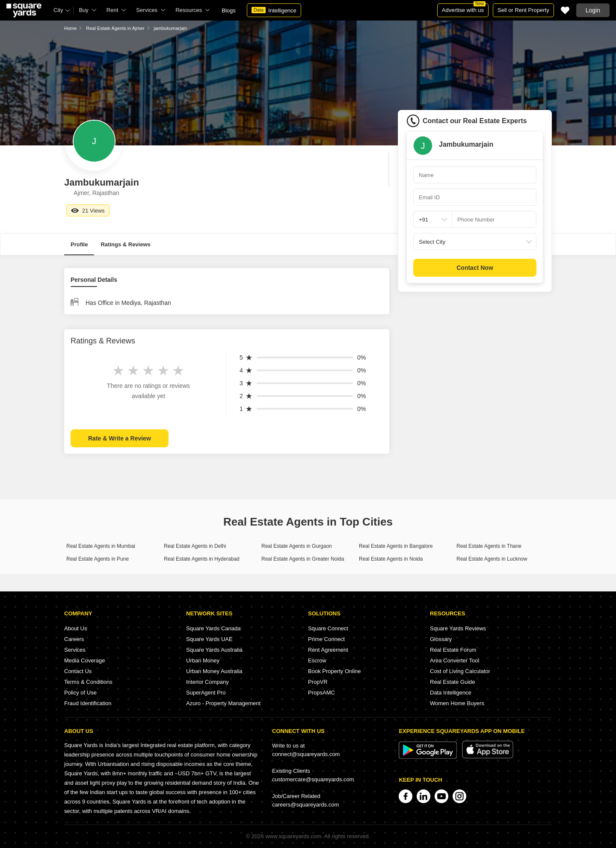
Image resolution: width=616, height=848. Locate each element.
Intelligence (274, 10)
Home (70, 28)
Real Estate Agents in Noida (391, 559)
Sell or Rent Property (523, 10)
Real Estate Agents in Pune (98, 559)
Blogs (229, 10)
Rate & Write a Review (120, 438)
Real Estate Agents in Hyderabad (202, 559)
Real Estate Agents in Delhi (195, 546)
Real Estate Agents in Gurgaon (297, 546)
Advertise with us (464, 8)
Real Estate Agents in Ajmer (115, 28)
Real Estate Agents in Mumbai (101, 546)
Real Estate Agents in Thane (489, 546)
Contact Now (475, 268)
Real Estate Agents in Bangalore (396, 546)
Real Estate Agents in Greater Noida (303, 559)
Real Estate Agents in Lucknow (492, 559)
